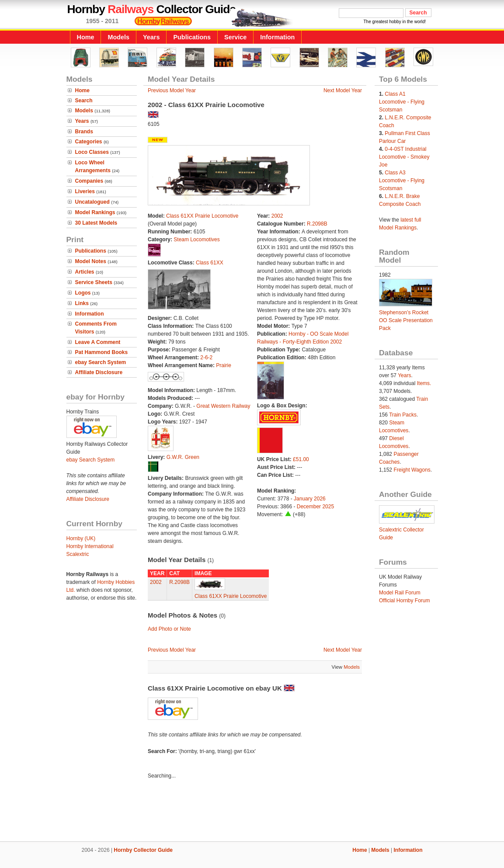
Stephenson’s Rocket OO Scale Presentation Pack (406, 320)
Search (84, 101)
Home (86, 37)
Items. (424, 383)
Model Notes (91, 261)
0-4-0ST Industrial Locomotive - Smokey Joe (404, 157)
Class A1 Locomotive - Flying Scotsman (402, 102)
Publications (192, 37)
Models (118, 37)
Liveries (85, 191)
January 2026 (310, 499)
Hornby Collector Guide (143, 850)
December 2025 (315, 507)
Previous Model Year (172, 90)
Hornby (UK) (81, 538)
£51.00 (301, 459)
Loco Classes (92, 152)
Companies (89, 181)
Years (151, 37)
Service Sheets (94, 282)
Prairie (224, 365)
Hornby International (90, 546)
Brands (84, 132)
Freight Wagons (412, 470)
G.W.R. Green (183, 457)
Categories (89, 142)
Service (235, 37)
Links (82, 303)
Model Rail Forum (400, 593)
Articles (85, 272)
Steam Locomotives (196, 240)
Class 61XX (210, 263)
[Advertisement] (252, 812)
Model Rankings (95, 212)
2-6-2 (206, 358)
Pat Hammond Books (102, 352)
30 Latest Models (96, 223)
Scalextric (78, 554)
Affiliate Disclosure (99, 372)
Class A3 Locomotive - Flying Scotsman (402, 181)
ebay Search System (101, 362)
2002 (277, 216)
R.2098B (317, 224)
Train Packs (403, 415)
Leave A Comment (98, 342)
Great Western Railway (223, 406)
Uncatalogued (92, 202)
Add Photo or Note (169, 629)
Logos (83, 293)
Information (277, 37)
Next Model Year (343, 90)
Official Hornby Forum (404, 601)
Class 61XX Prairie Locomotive (202, 216)
